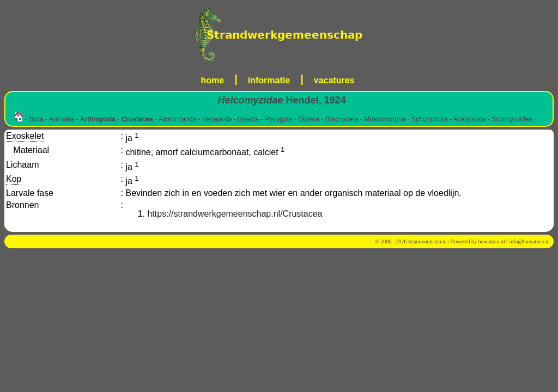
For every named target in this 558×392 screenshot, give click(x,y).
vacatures (334, 80)
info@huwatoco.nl (530, 241)
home (213, 80)
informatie (269, 80)
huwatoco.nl (492, 241)
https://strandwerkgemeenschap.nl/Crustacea (235, 214)
